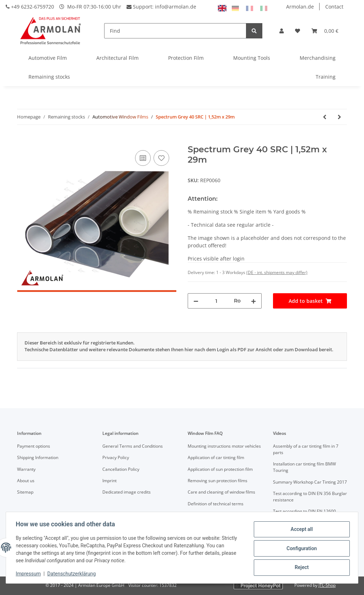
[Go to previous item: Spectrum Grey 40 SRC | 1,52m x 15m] (325, 117)
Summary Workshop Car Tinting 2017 (310, 482)
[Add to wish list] (161, 158)
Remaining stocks (49, 77)
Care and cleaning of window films (221, 492)
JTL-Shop (327, 585)
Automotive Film (48, 58)
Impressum (30, 574)
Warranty (26, 469)
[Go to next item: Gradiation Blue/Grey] (339, 117)
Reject (300, 567)
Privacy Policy (116, 457)
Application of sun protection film (220, 469)
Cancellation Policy (121, 469)
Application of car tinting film (216, 457)
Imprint (109, 481)
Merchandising (318, 58)
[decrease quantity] (196, 301)
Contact (334, 7)
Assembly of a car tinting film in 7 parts (306, 449)
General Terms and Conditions (133, 446)
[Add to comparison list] (143, 158)
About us (26, 481)
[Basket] (325, 31)
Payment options (34, 446)
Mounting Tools (252, 58)
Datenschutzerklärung (73, 574)
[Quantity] (216, 301)
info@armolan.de (176, 7)
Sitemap (25, 492)
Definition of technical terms (216, 504)
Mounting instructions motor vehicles (224, 446)
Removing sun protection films (218, 481)
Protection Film (186, 58)
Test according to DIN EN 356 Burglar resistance (310, 497)
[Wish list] (298, 31)
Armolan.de (300, 7)
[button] (282, 31)
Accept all (300, 530)
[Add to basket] (23, 141)
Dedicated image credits (127, 492)
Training (326, 77)
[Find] (175, 31)
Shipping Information (38, 457)
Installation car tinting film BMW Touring (304, 467)
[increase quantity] (253, 301)
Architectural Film (117, 58)
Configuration (300, 548)
